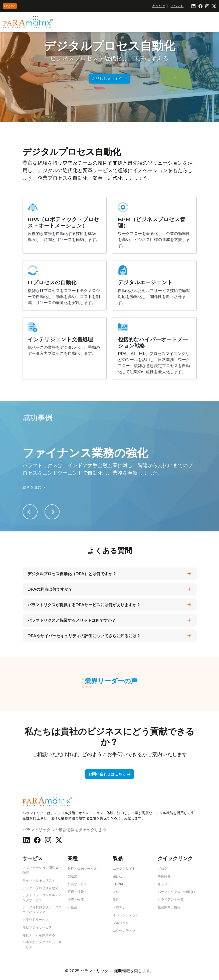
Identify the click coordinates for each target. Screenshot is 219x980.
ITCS (117, 892)
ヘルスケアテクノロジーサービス (42, 944)
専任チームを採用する (39, 935)
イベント (177, 6)
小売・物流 (76, 899)
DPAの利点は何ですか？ (50, 589)
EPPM (118, 884)
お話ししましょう (109, 79)
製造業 (72, 876)
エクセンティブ (124, 930)
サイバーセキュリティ (39, 880)
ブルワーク (121, 923)
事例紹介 (164, 876)
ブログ (163, 868)
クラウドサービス (36, 919)
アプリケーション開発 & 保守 (41, 870)
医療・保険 (76, 892)
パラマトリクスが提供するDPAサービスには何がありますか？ (84, 605)
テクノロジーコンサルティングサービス (42, 897)
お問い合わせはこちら (109, 774)
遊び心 (118, 876)
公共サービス (77, 884)
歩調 (116, 899)
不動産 (72, 907)
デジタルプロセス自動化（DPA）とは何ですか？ (72, 574)
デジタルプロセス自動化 (40, 888)
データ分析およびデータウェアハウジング (42, 909)
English (10, 6)
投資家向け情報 (169, 907)
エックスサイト (124, 868)
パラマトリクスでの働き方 (177, 892)
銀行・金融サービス (82, 868)
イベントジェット (126, 915)
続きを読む (34, 487)
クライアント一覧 (171, 899)
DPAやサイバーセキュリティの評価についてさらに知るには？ (84, 636)
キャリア (159, 6)
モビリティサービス (37, 927)
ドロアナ (119, 907)
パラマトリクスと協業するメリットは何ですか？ (72, 620)
